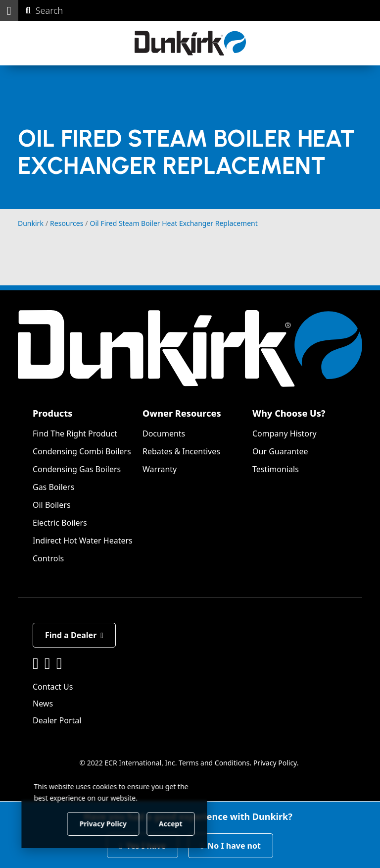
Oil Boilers (52, 505)
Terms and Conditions (214, 763)
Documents (164, 434)
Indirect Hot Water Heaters (83, 541)
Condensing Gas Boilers (77, 469)
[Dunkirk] (190, 43)
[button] (9, 10)
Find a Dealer (74, 635)
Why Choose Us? (289, 413)
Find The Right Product (75, 434)
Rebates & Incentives (181, 451)
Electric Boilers (60, 523)
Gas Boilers (53, 487)
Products (52, 413)
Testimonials (276, 469)
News (43, 704)
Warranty (160, 469)
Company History (285, 434)
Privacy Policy (275, 763)
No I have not (231, 846)
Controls (48, 558)
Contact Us (53, 687)
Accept (169, 823)
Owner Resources (182, 413)
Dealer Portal (57, 720)
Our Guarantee (280, 451)
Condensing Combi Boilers (82, 451)
